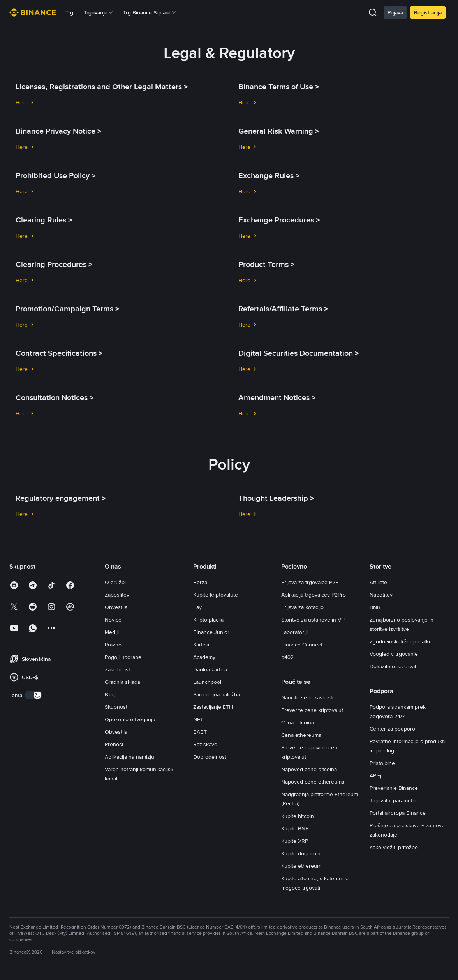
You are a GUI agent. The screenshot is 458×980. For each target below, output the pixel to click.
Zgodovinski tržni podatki (400, 641)
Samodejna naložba (217, 694)
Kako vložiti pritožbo (394, 847)
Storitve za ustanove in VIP (313, 620)
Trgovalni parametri (393, 800)
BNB (375, 607)
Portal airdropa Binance (398, 813)
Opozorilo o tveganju (130, 719)
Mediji (112, 632)
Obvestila (116, 607)
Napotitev (381, 595)
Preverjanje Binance (394, 788)
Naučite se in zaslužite (308, 697)
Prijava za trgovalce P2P (310, 582)
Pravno (113, 645)
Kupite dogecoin (301, 853)
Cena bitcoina (298, 722)
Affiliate (378, 582)
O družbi (115, 582)
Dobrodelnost (210, 757)
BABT (200, 732)
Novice (113, 620)
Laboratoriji (294, 632)
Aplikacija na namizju (129, 757)
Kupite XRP (295, 841)
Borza (200, 582)
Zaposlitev (117, 595)
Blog (110, 694)
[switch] (33, 695)
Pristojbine (382, 763)
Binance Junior (211, 632)
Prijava (395, 12)
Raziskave (205, 744)
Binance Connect (302, 645)
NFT (198, 719)
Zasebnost (117, 669)
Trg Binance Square (150, 12)
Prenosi (114, 744)
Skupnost (116, 707)
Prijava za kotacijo (302, 607)
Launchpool (207, 682)
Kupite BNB (295, 828)
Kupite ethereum (301, 866)
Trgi (70, 12)
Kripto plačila (208, 620)
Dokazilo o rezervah (394, 666)
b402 (287, 657)
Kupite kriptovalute (216, 595)
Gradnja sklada (122, 682)
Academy (204, 657)
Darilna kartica (210, 669)
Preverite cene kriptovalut (312, 710)
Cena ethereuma (301, 735)
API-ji (376, 775)
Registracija (428, 12)
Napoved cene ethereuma (313, 782)
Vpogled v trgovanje (394, 654)
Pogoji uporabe (123, 657)
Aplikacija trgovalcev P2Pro (314, 595)
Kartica (201, 645)
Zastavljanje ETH (213, 707)
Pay (197, 607)
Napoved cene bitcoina (309, 769)
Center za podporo (392, 729)
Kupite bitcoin (298, 816)
